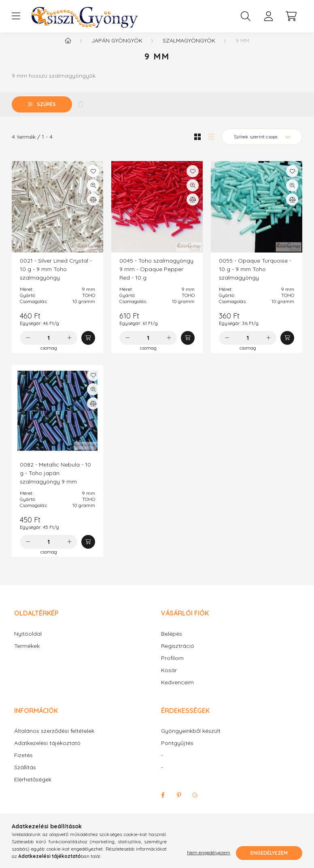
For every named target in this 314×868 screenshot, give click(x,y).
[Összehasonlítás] (93, 208)
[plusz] (69, 346)
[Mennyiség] (49, 346)
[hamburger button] (16, 16)
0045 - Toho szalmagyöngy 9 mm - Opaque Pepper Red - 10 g (156, 277)
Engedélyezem (269, 853)
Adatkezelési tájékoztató (47, 751)
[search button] (246, 16)
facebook (163, 803)
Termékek (27, 654)
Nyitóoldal (28, 642)
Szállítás (25, 776)
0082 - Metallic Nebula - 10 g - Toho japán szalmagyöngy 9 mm (55, 481)
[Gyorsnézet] (93, 193)
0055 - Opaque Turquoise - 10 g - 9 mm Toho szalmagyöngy (255, 277)
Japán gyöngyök (117, 49)
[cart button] (291, 16)
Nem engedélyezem (209, 853)
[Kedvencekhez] (93, 179)
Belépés (172, 642)
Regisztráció (178, 654)
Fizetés (23, 763)
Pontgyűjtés (177, 751)
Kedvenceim (177, 691)
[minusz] (28, 346)
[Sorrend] (262, 145)
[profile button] (268, 16)
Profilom (172, 666)
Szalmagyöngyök (189, 49)
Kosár (169, 678)
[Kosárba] (88, 346)
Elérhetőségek (33, 788)
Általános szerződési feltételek (54, 739)
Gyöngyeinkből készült (191, 739)
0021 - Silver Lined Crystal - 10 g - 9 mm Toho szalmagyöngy (56, 277)
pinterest (179, 803)
